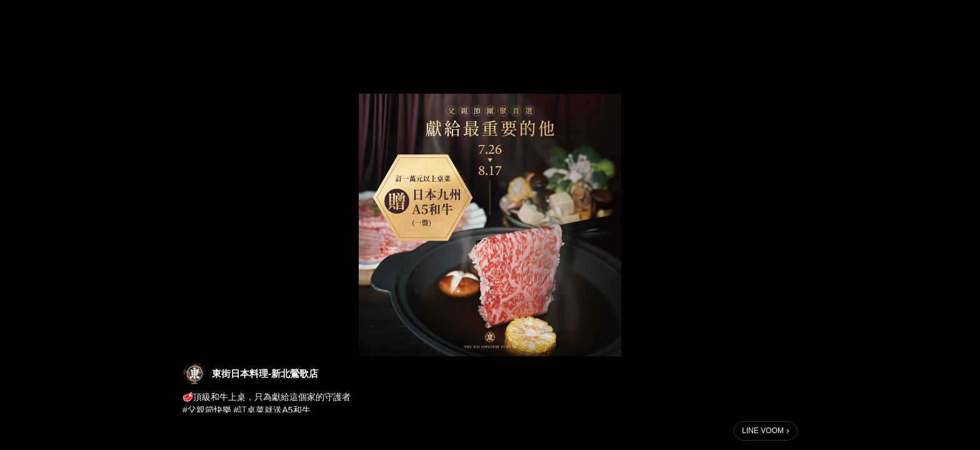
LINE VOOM (763, 431)
